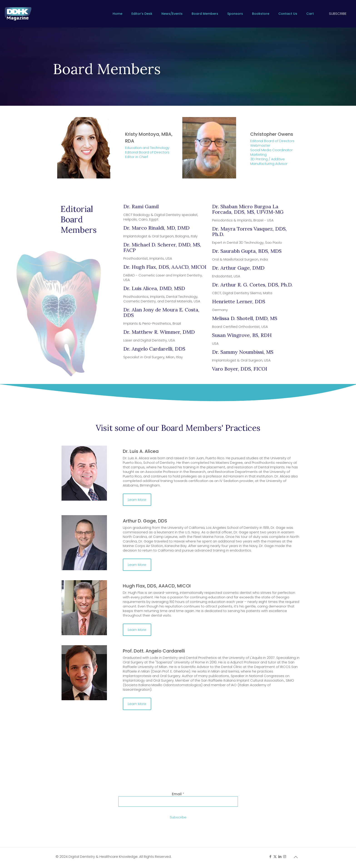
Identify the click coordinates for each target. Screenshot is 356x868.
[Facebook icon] (270, 857)
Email (178, 794)
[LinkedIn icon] (280, 857)
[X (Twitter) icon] (275, 857)
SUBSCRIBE (338, 14)
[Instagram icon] (285, 857)
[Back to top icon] (296, 857)
